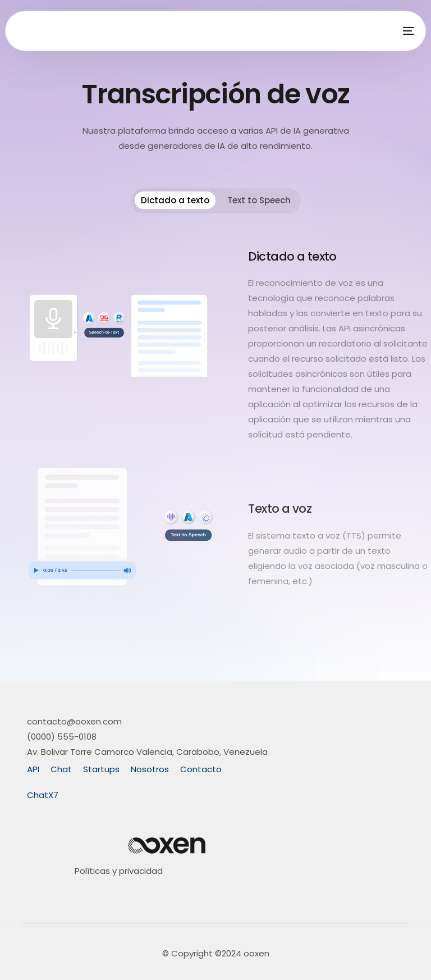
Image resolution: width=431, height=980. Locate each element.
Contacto (201, 769)
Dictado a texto (175, 200)
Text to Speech (259, 200)
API (33, 769)
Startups (101, 769)
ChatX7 (43, 795)
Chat (61, 769)
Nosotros (150, 769)
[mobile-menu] (406, 31)
